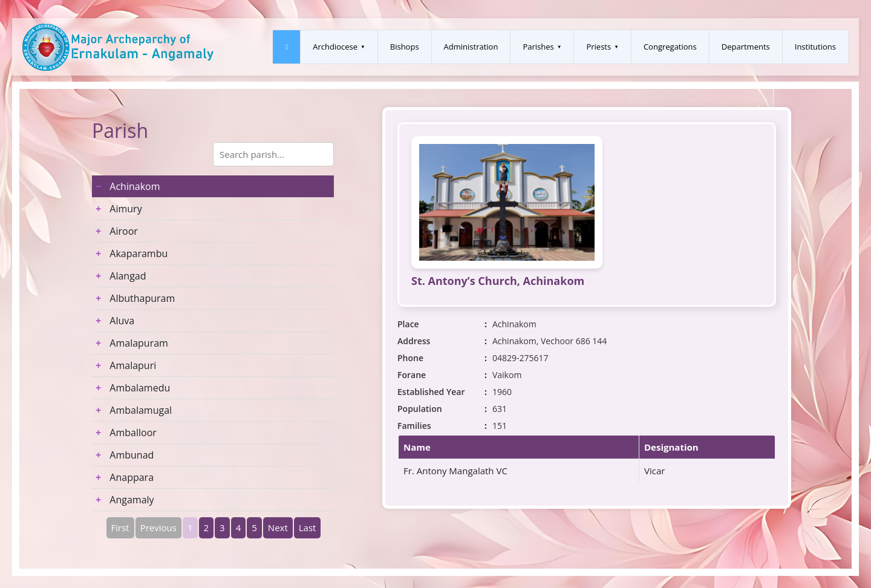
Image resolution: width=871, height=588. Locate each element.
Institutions (815, 47)
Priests (599, 47)
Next (278, 528)
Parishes (538, 47)
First (120, 528)
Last (308, 528)
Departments (746, 47)
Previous (158, 528)
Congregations (670, 47)
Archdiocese (335, 47)
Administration (471, 47)
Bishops (405, 47)
